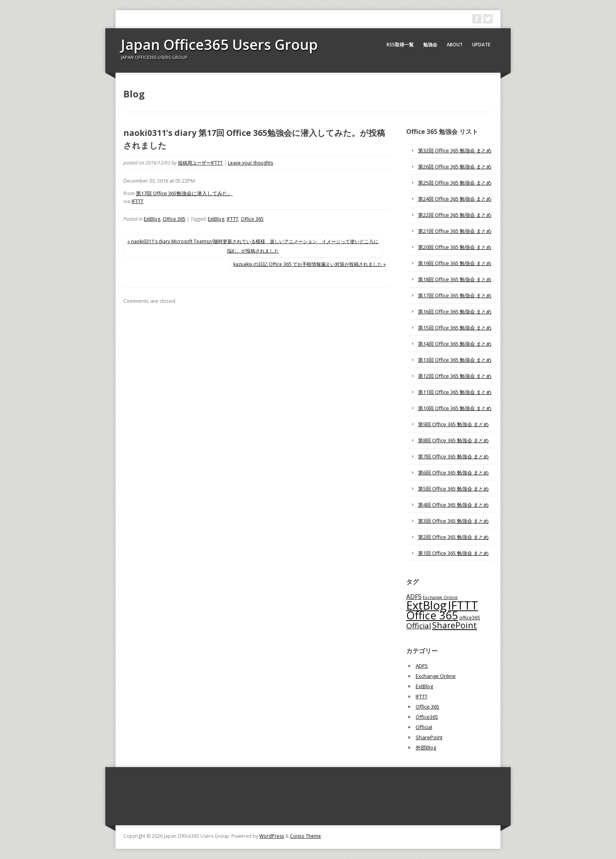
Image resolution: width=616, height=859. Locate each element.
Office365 (427, 717)
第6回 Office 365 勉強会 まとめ (453, 473)
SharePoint (429, 737)
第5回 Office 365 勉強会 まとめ (453, 489)
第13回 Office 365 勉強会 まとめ (455, 360)
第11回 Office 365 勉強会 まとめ (455, 392)
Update (481, 45)
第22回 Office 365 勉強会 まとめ (455, 215)
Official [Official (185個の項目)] (419, 626)
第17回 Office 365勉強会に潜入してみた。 (184, 193)
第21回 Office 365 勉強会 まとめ (455, 231)
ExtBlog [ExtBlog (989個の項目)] (426, 605)
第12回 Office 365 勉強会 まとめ (455, 376)
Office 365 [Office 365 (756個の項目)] (432, 615)
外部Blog (426, 747)
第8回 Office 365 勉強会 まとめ (453, 440)
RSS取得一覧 (400, 45)
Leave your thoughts (250, 163)
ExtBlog (152, 219)
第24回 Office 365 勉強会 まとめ (455, 199)
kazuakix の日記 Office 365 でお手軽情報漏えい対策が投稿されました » (310, 264)
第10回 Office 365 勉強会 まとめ (455, 408)
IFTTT (137, 201)
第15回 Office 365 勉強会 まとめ (455, 328)
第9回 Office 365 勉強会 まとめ (453, 424)
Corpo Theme (305, 836)
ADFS (422, 666)
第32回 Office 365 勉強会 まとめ (455, 150)
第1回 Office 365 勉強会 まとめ (453, 553)
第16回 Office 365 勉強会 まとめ (455, 311)
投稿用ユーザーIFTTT (200, 163)
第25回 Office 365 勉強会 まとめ (455, 183)
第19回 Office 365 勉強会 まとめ (455, 263)
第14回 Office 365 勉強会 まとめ (455, 344)
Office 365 (174, 219)
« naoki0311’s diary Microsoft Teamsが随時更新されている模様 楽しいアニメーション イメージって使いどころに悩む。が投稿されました (253, 246)
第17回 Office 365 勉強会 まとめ (455, 295)
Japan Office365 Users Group (219, 45)
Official (424, 727)
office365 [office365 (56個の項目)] (470, 617)
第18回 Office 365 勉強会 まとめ (455, 279)
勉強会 (430, 45)
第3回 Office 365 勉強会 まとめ (453, 521)
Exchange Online (436, 676)
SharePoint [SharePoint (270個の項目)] (455, 625)
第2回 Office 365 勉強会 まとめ (453, 537)
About (455, 45)
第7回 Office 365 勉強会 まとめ (453, 456)
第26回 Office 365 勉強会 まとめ (455, 167)
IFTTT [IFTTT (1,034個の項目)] (463, 605)
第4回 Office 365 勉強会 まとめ (453, 505)
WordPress (272, 836)
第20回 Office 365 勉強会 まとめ (455, 247)
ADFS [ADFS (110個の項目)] (414, 597)
